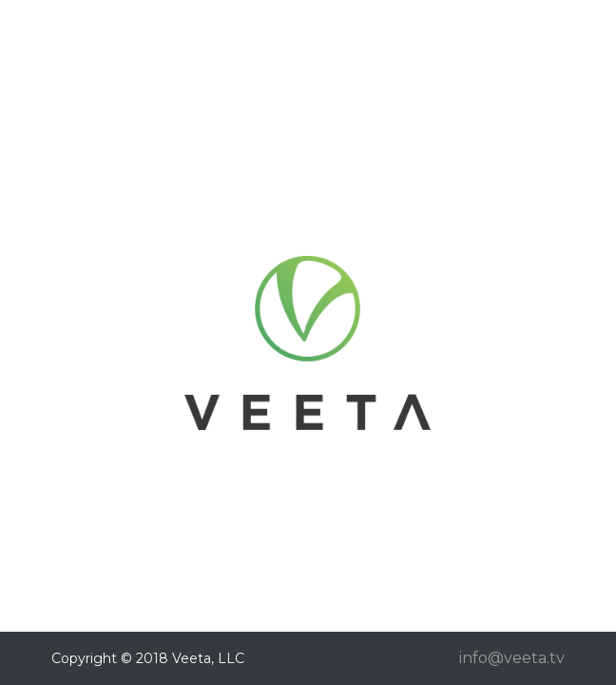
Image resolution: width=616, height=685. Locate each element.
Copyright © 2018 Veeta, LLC (148, 658)
